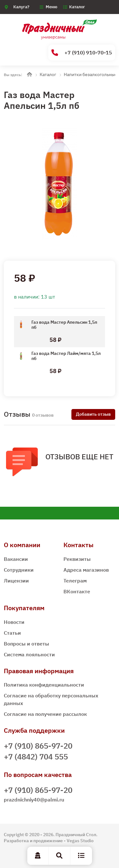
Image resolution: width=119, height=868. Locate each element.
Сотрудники (19, 570)
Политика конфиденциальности (44, 685)
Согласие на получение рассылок (45, 714)
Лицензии (16, 581)
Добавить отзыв (93, 414)
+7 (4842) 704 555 (36, 757)
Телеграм (75, 581)
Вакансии (16, 559)
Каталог (77, 7)
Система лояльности (29, 654)
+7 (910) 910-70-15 (82, 53)
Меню (52, 7)
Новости (14, 622)
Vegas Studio (80, 841)
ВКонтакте (77, 591)
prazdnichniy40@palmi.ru (34, 800)
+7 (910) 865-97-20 (38, 746)
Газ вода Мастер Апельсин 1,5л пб (64, 325)
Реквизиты (77, 559)
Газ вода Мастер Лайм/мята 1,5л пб (66, 356)
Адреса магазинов (86, 570)
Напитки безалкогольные (90, 74)
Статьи (12, 633)
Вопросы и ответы (26, 644)
